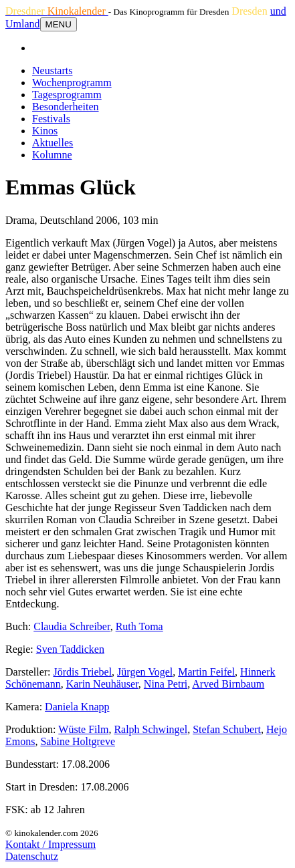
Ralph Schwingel (151, 729)
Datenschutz (32, 856)
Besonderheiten (66, 107)
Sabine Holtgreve (78, 741)
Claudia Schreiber (72, 626)
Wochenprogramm (72, 83)
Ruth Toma (139, 626)
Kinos (45, 131)
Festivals (51, 119)
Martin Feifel (206, 672)
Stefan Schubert (227, 729)
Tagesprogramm (67, 95)
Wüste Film (83, 729)
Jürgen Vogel (145, 672)
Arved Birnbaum (228, 684)
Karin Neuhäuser (102, 684)
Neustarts (52, 70)
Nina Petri (166, 684)
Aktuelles (53, 143)
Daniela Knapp (77, 707)
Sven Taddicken (70, 649)
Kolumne (52, 155)
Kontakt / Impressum (51, 844)
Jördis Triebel (83, 672)
